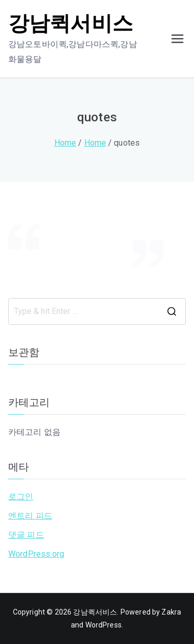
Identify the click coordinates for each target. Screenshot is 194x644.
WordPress (103, 625)
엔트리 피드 (30, 516)
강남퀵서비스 (71, 23)
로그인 (21, 497)
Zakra (171, 612)
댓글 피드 (26, 535)
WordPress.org (36, 554)
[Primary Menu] (177, 39)
